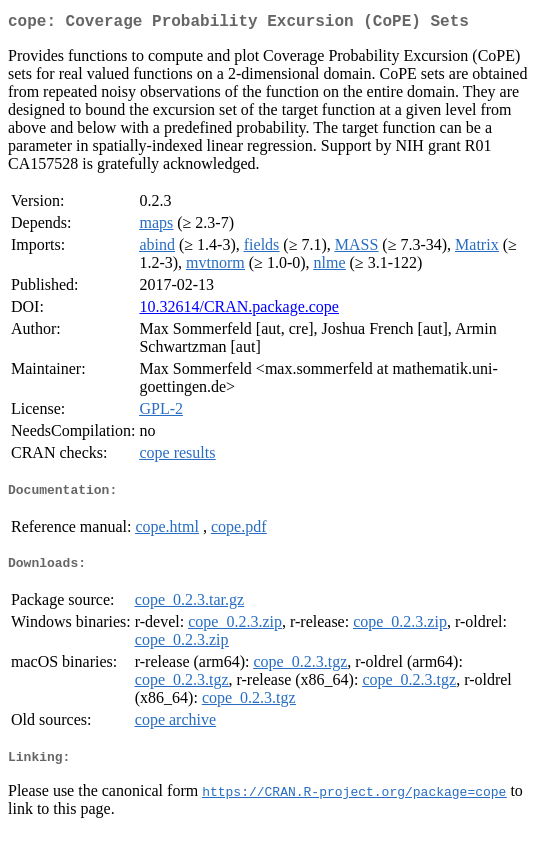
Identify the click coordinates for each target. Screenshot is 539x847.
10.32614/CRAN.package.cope (239, 310)
